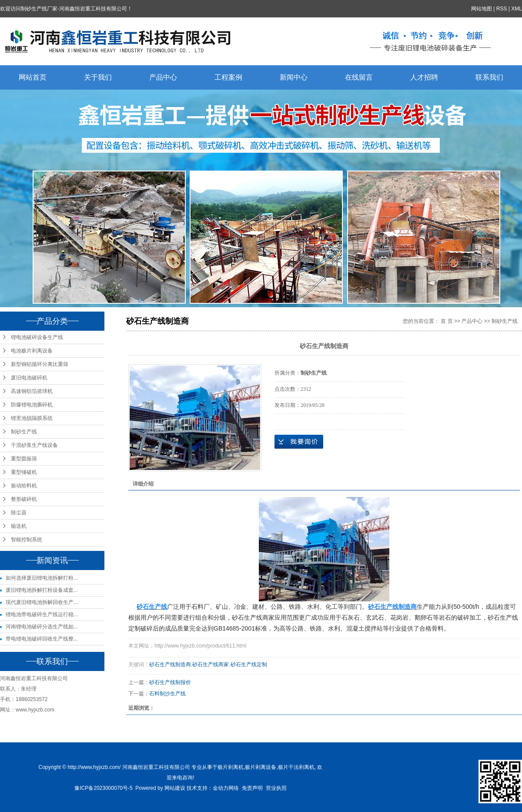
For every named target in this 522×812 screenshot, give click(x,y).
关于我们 (98, 77)
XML (517, 9)
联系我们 (489, 77)
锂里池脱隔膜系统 (32, 418)
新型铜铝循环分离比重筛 (40, 364)
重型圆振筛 (24, 459)
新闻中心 (294, 77)
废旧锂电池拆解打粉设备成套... (42, 590)
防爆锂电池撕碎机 (32, 405)
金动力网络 (226, 788)
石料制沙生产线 (167, 694)
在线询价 (299, 442)
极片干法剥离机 (296, 767)
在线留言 (359, 77)
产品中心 (163, 77)
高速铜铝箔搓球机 (32, 391)
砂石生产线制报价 (170, 682)
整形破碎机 (24, 499)
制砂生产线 (24, 432)
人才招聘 (424, 77)
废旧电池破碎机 (29, 378)
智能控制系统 (27, 540)
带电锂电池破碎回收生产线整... (42, 639)
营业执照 (276, 788)
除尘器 (19, 513)
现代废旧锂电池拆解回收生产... (42, 602)
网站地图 (482, 9)
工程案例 (228, 77)
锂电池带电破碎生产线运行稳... (42, 614)
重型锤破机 (24, 472)
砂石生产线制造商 (170, 664)
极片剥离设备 (261, 767)
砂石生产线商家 (211, 664)
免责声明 (252, 788)
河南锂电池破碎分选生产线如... (42, 627)
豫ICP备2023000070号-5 (103, 788)
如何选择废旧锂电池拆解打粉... (42, 578)
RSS (502, 9)
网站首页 (33, 77)
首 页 (447, 321)
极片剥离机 (231, 767)
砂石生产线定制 (249, 664)
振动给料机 (24, 486)
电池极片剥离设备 (32, 351)
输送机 (19, 526)
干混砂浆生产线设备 (34, 445)
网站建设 (175, 788)
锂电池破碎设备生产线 (37, 337)
